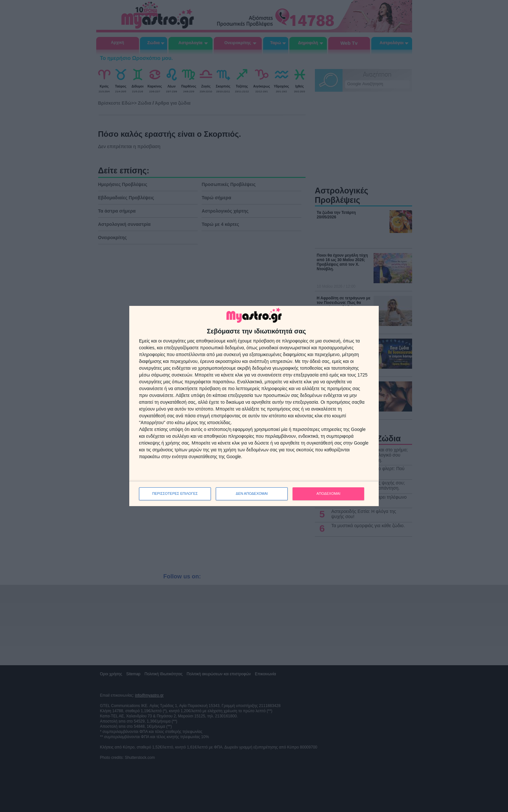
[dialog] (254, 406)
